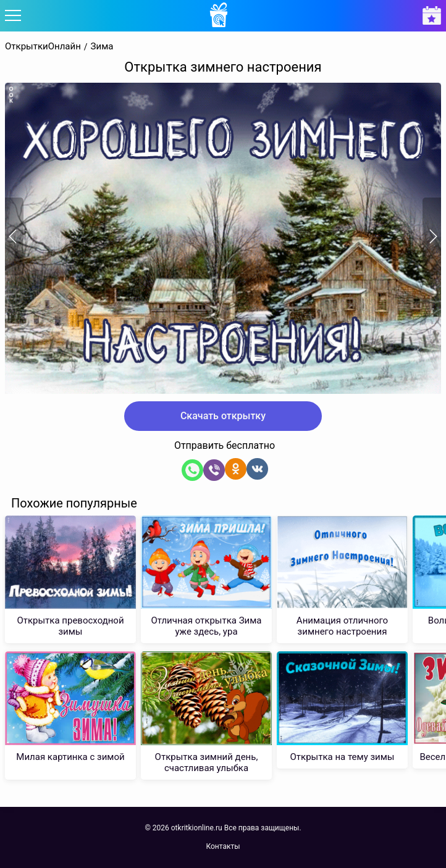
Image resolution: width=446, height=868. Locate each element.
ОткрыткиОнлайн (43, 47)
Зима (102, 47)
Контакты (223, 846)
